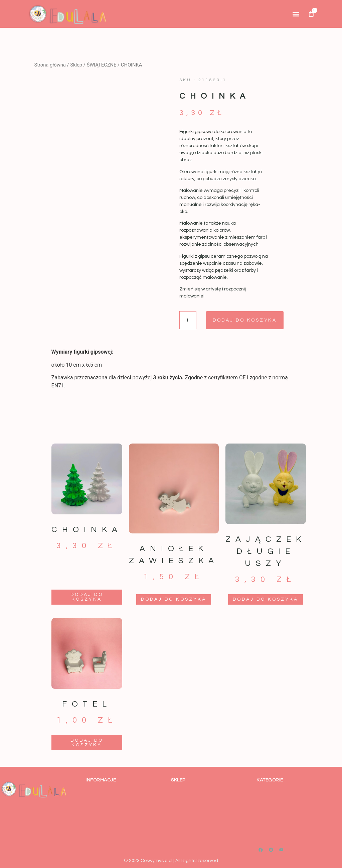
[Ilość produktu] (188, 320)
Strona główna (50, 65)
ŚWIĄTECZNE (101, 65)
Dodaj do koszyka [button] (87, 597)
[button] (296, 14)
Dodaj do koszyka (245, 320)
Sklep (76, 65)
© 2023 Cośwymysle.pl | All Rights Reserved (171, 861)
